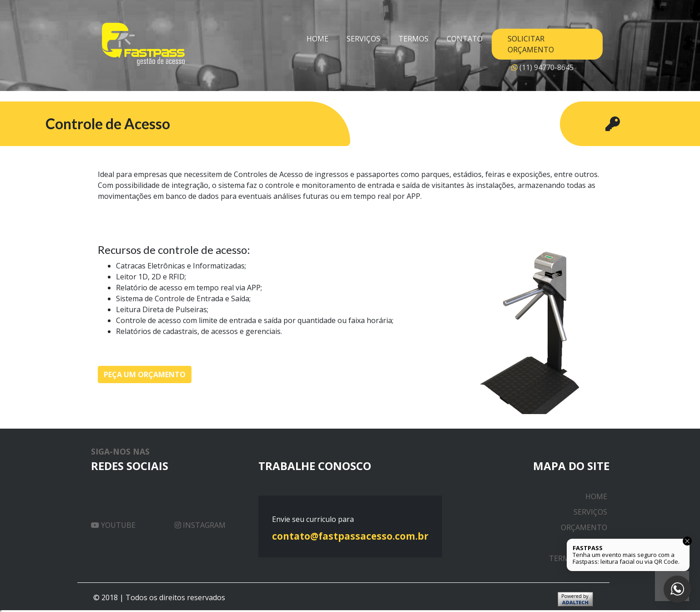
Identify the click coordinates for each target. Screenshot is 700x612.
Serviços (363, 39)
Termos (413, 39)
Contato (465, 39)
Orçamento (584, 527)
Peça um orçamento (145, 374)
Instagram (200, 525)
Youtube (113, 525)
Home (317, 39)
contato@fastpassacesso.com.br (350, 536)
